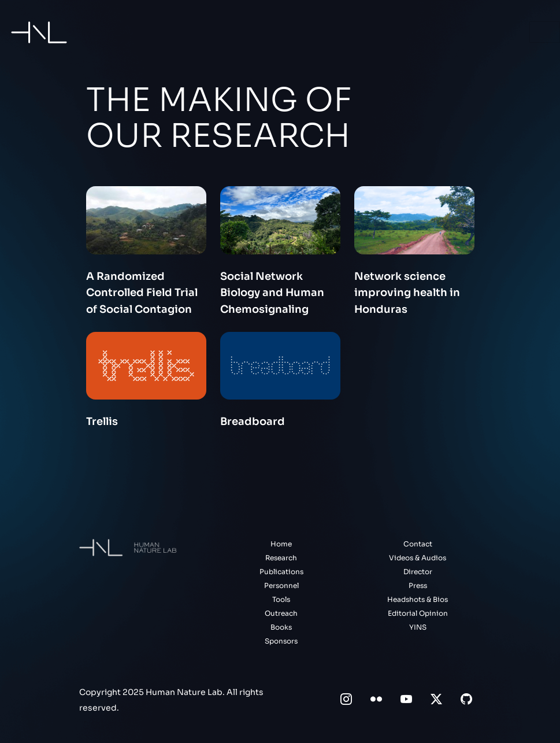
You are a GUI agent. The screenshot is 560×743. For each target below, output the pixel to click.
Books (281, 627)
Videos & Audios (418, 558)
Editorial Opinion (418, 613)
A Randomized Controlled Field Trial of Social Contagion (142, 293)
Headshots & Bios (418, 599)
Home (281, 544)
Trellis (102, 422)
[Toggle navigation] (545, 32)
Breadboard (253, 422)
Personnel (281, 585)
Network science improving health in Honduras (407, 293)
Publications (281, 572)
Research (281, 558)
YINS (418, 627)
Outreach (281, 613)
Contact (418, 544)
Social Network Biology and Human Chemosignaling (272, 293)
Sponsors (281, 641)
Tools (281, 599)
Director (418, 572)
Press (418, 585)
